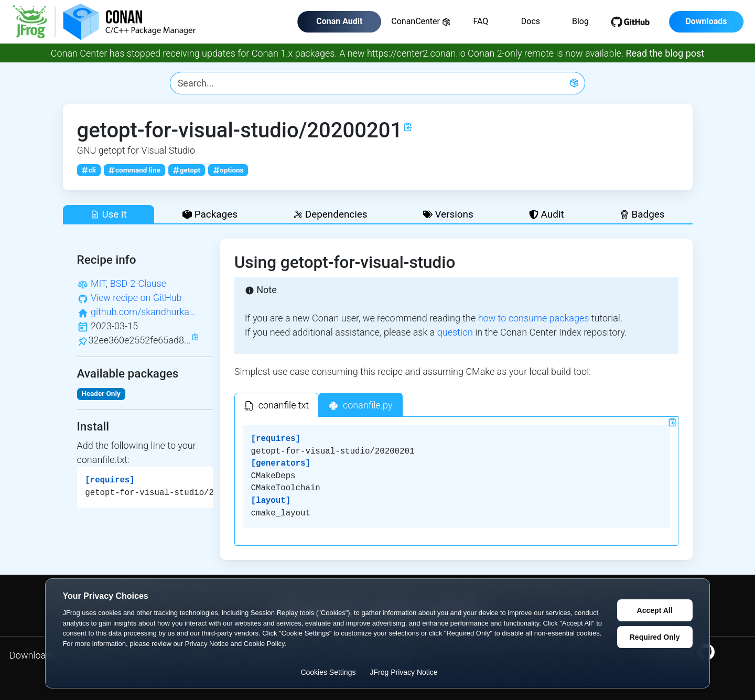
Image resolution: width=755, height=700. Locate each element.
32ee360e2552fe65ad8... (140, 340)
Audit (547, 214)
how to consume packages (534, 318)
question (455, 332)
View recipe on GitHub (136, 298)
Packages (210, 214)
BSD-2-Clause (138, 283)
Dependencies (330, 214)
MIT (98, 283)
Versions (448, 214)
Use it (109, 214)
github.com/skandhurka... (143, 312)
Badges (642, 214)
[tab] (277, 405)
